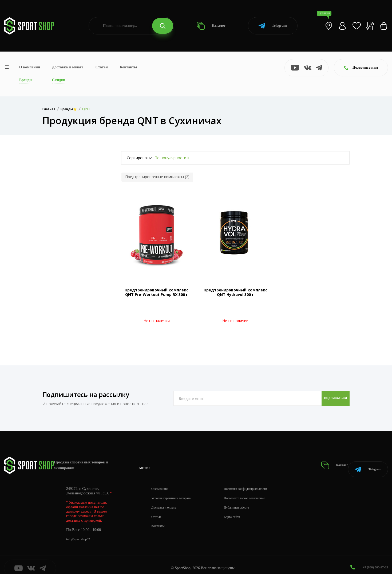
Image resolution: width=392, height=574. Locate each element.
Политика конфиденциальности (256, 482)
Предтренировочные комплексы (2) (157, 177)
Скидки (59, 80)
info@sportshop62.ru (82, 532)
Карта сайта (241, 510)
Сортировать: (139, 158)
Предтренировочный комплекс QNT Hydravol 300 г (235, 292)
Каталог (211, 26)
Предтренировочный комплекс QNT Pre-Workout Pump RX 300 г (157, 292)
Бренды (26, 80)
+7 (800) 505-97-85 (373, 561)
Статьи (102, 67)
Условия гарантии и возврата (174, 491)
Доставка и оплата (68, 67)
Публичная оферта (246, 501)
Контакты (128, 67)
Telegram (273, 26)
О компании (30, 67)
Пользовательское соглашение (255, 491)
